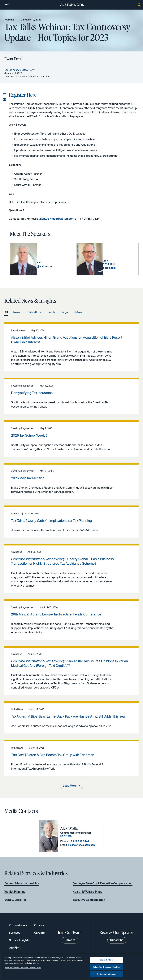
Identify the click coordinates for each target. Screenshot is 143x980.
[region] (71, 967)
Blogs (64, 313)
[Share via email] (4, 100)
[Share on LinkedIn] (4, 94)
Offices (39, 925)
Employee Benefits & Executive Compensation (103, 884)
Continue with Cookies (107, 974)
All (6, 313)
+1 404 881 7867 (125, 258)
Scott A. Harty (117, 248)
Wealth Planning (15, 892)
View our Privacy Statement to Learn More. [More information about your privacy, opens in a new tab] (23, 968)
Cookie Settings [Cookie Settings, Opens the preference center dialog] (107, 960)
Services (15, 933)
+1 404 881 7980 (58, 261)
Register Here (23, 95)
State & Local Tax (15, 900)
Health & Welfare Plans (87, 892)
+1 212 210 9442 (79, 842)
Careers (39, 933)
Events (51, 313)
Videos (78, 313)
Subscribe (117, 940)
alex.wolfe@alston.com (82, 845)
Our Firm (15, 948)
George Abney (51, 251)
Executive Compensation (89, 900)
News (17, 313)
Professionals (18, 925)
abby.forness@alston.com (57, 219)
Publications (34, 313)
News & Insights (19, 940)
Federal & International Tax (22, 884)
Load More (70, 786)
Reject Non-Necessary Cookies (107, 967)
